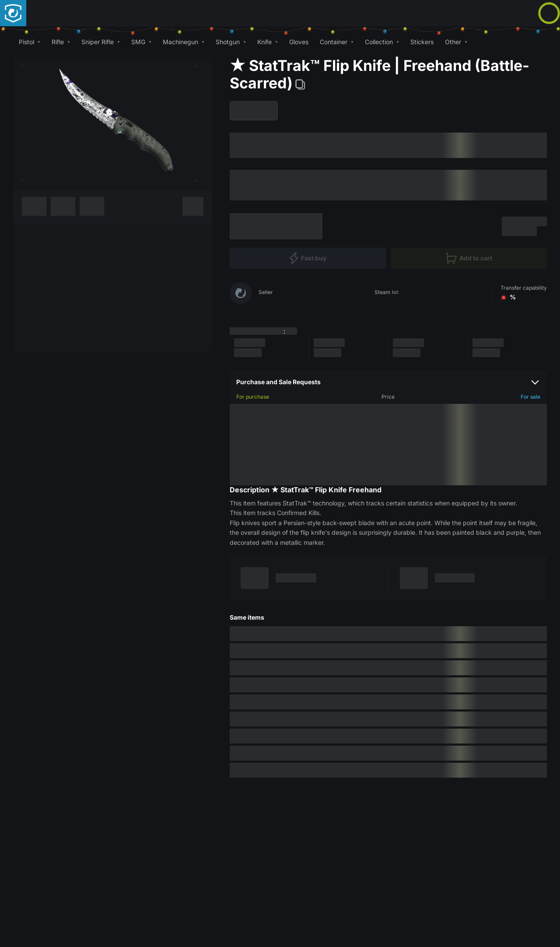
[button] (30, 42)
